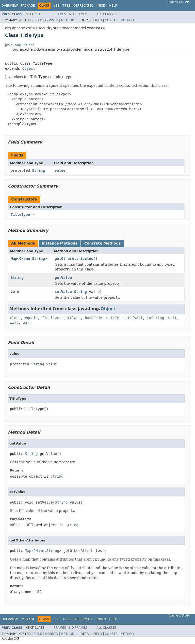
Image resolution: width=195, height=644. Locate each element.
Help (113, 6)
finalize (50, 318)
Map (14, 259)
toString (156, 318)
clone (15, 318)
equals (31, 318)
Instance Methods (59, 243)
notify (113, 318)
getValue (63, 278)
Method (68, 20)
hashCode (93, 318)
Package (28, 6)
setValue (63, 292)
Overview (10, 6)
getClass (72, 318)
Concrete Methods (103, 243)
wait (173, 318)
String (38, 170)
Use (56, 6)
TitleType (20, 214)
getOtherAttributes (74, 259)
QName (25, 259)
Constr (52, 20)
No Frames (78, 14)
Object (29, 68)
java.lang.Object (20, 45)
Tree (66, 6)
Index (102, 6)
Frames (60, 14)
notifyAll (133, 318)
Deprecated (84, 6)
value (60, 170)
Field (38, 20)
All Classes (107, 14)
